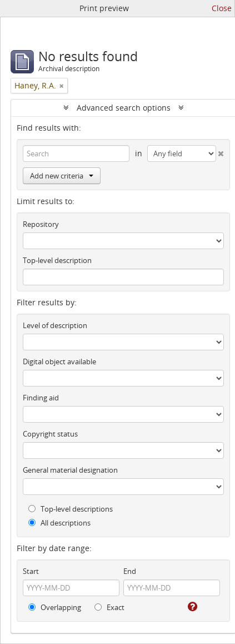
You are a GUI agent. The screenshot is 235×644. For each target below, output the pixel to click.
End (130, 571)
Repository (41, 224)
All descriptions (59, 523)
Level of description (55, 325)
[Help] (192, 607)
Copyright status (50, 434)
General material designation (70, 470)
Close (222, 8)
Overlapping (55, 607)
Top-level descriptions (71, 509)
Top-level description (57, 260)
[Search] (76, 153)
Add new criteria (62, 176)
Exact (109, 607)
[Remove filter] (62, 86)
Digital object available (59, 361)
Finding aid (41, 398)
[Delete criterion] (220, 151)
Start (31, 571)
